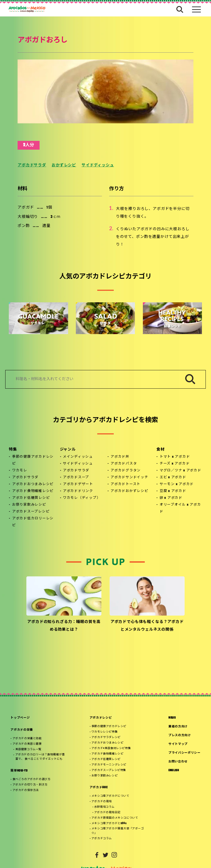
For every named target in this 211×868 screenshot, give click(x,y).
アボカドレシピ (101, 718)
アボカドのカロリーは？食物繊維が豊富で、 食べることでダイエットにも (40, 757)
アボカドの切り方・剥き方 (30, 785)
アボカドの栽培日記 (107, 812)
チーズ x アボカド (175, 464)
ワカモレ (20, 471)
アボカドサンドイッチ (129, 477)
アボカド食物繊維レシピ (33, 491)
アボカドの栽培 (102, 802)
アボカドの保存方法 (26, 790)
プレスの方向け (180, 735)
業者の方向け (178, 727)
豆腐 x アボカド (173, 491)
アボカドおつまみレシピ (33, 484)
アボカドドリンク (78, 491)
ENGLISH (174, 771)
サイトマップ (178, 744)
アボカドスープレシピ (31, 512)
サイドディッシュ (98, 165)
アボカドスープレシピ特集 (109, 770)
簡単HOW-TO (19, 771)
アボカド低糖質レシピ (31, 498)
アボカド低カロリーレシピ (33, 522)
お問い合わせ (178, 762)
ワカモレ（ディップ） (82, 498)
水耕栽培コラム (104, 807)
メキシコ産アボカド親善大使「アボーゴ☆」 (118, 831)
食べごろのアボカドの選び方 (32, 779)
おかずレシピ (64, 165)
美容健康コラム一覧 (28, 749)
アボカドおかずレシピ (129, 491)
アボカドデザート (78, 484)
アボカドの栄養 (22, 730)
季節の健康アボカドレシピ (33, 460)
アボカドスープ (76, 477)
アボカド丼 (120, 457)
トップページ (20, 718)
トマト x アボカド (175, 457)
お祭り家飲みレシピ (29, 505)
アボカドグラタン (126, 471)
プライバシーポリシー (184, 753)
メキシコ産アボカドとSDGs (109, 823)
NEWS (172, 718)
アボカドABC (99, 788)
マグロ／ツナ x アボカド (181, 471)
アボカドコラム (102, 839)
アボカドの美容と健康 (27, 744)
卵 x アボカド (171, 498)
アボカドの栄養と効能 (27, 738)
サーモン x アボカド (177, 484)
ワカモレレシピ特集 (105, 732)
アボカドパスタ (124, 464)
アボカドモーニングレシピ (109, 765)
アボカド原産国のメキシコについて (115, 818)
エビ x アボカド (173, 477)
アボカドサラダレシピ (106, 737)
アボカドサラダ (32, 165)
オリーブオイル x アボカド (180, 508)
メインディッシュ (78, 457)
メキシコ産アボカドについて (110, 796)
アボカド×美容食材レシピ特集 (111, 748)
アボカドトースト (125, 484)
